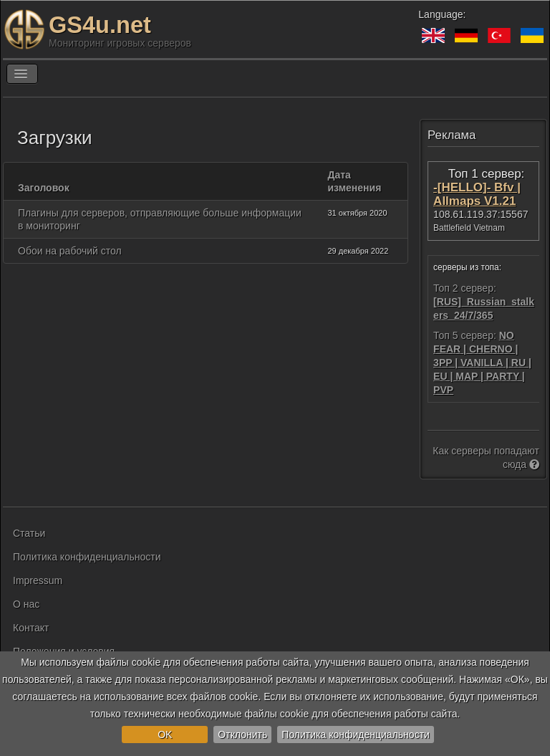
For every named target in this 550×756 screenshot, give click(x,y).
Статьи (29, 533)
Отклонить (242, 735)
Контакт (31, 628)
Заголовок (44, 188)
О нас (26, 604)
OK (165, 735)
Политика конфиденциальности (356, 735)
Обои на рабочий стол (70, 251)
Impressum (38, 580)
